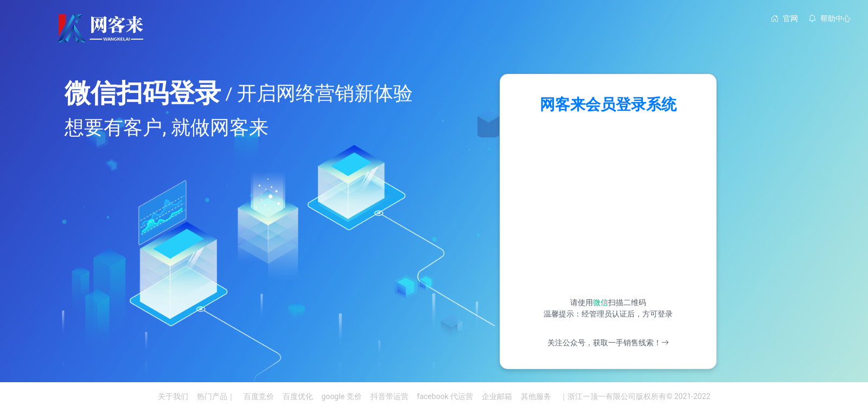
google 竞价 (342, 396)
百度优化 (298, 396)
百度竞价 (259, 396)
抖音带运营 (390, 396)
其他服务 (536, 396)
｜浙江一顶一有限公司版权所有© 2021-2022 (635, 396)
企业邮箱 (497, 396)
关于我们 (173, 396)
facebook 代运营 (445, 396)
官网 (784, 18)
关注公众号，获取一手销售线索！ (608, 343)
